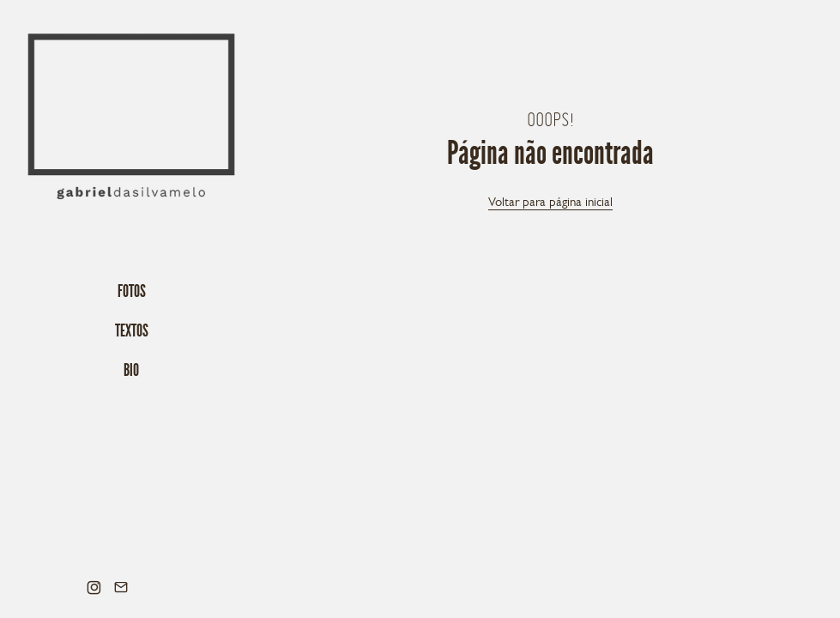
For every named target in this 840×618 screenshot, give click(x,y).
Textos (132, 330)
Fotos (132, 291)
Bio (131, 370)
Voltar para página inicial (550, 202)
